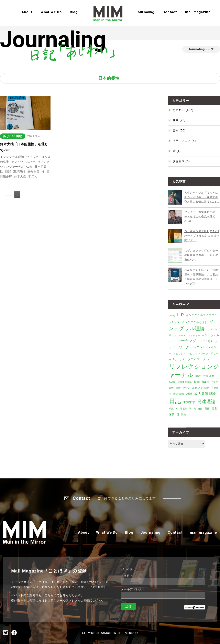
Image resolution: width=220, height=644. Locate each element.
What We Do (51, 12)
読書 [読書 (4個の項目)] (184, 414)
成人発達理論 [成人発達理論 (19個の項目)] (205, 394)
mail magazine (198, 12)
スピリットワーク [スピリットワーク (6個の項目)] (198, 353)
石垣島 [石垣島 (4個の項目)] (184, 409)
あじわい (9, 136)
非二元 (33, 176)
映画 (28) (179, 120)
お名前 (127, 576)
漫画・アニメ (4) (184, 141)
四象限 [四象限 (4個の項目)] (205, 382)
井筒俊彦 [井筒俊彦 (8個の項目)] (209, 376)
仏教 (29, 167)
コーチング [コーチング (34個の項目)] (186, 341)
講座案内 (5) (181, 161)
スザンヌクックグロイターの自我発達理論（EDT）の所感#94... (201, 255)
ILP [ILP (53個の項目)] (180, 315)
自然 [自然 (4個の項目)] (200, 409)
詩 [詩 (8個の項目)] (178, 414)
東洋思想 (19, 171)
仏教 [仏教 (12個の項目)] (172, 382)
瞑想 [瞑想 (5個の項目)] (172, 409)
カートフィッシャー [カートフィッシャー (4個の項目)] (189, 335)
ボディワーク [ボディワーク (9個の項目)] (196, 359)
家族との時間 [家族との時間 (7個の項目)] (201, 388)
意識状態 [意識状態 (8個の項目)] (179, 394)
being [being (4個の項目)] (172, 315)
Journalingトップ (201, 49)
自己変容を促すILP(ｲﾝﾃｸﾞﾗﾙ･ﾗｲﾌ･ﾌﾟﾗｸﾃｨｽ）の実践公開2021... (202, 236)
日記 (8, 171)
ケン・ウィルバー (23, 162)
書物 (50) (179, 130)
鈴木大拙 (20, 176)
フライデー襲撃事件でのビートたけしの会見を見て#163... (201, 217)
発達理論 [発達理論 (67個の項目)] (207, 402)
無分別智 (33, 171)
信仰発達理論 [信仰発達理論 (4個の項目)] (185, 382)
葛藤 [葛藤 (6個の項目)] (207, 409)
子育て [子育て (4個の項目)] (214, 382)
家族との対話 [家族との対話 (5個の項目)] (183, 388)
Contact (170, 12)
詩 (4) (177, 151)
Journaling (145, 12)
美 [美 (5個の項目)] (195, 409)
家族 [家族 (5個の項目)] (172, 388)
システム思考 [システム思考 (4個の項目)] (205, 341)
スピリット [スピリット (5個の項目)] (179, 353)
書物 (19, 136)
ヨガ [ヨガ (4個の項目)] (210, 359)
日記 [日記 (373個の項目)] (175, 401)
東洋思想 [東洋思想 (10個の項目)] (189, 402)
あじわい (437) (183, 110)
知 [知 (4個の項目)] (177, 409)
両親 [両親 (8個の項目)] (198, 376)
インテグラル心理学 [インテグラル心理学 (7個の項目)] (194, 322)
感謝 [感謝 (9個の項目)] (189, 394)
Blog (74, 12)
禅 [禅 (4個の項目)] (190, 409)
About (27, 12)
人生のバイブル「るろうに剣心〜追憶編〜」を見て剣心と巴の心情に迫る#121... (202, 197)
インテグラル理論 (12, 157)
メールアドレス (133, 589)
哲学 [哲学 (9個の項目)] (197, 382)
